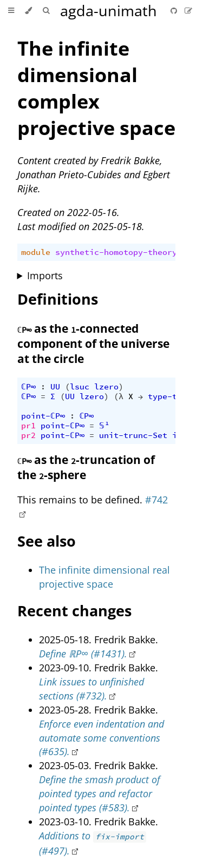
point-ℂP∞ (43, 416)
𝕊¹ (104, 426)
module (36, 252)
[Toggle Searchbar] (46, 11)
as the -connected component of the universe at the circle (93, 344)
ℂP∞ (28, 387)
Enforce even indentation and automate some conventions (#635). (101, 738)
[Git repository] (175, 11)
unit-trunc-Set (133, 435)
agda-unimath (109, 11)
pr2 (28, 435)
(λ (119, 396)
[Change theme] (28, 11)
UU (55, 387)
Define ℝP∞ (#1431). (83, 654)
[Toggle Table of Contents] (11, 11)
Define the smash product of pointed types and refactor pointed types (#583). (100, 793)
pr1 (28, 426)
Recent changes (74, 611)
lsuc (80, 387)
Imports (45, 275)
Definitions (58, 299)
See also (47, 541)
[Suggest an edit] (188, 11)
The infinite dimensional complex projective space (96, 88)
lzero (106, 387)
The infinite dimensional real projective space (104, 577)
